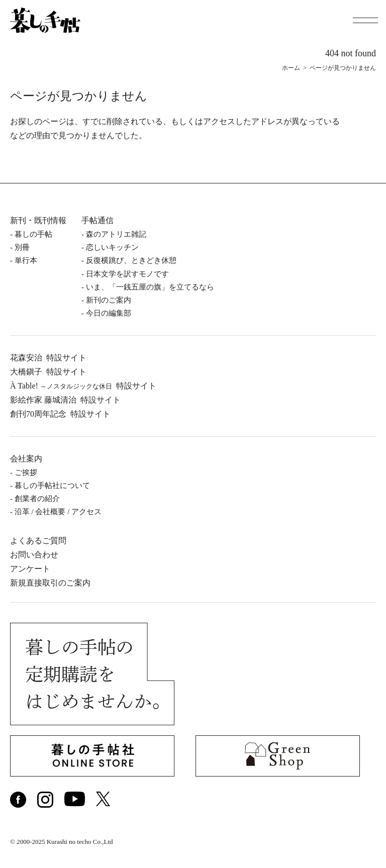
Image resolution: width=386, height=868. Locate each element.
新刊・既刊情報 (38, 220)
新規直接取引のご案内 (50, 583)
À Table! (83, 386)
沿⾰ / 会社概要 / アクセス (58, 512)
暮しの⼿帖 (33, 234)
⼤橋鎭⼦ (48, 372)
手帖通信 (98, 220)
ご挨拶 (26, 472)
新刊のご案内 (109, 300)
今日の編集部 (109, 313)
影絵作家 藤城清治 (65, 400)
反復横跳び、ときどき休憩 (131, 260)
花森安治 (48, 358)
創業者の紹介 (37, 499)
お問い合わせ (34, 555)
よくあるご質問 (38, 541)
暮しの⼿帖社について (52, 486)
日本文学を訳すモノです (127, 274)
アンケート (30, 569)
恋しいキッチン (112, 247)
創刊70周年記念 (60, 414)
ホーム (291, 68)
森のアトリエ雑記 (116, 234)
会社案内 (26, 459)
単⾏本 (26, 260)
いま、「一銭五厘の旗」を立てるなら (150, 287)
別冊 (22, 247)
